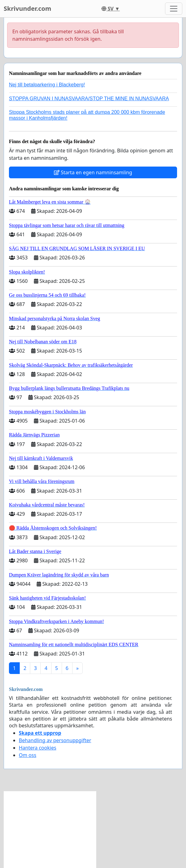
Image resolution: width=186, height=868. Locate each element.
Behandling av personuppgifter (55, 740)
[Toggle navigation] (174, 9)
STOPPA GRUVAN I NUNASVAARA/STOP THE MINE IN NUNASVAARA (89, 99)
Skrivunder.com (27, 8)
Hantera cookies (37, 748)
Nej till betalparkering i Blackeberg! (47, 85)
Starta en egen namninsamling (93, 172)
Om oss (28, 755)
